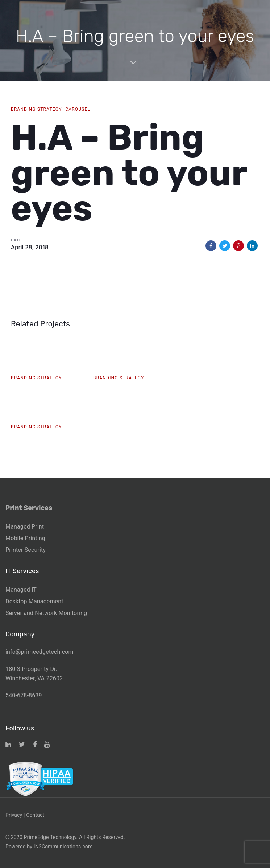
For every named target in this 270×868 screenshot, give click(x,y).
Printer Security (26, 550)
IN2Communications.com (63, 847)
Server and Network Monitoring (46, 613)
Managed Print (25, 527)
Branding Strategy (36, 109)
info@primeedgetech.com (40, 652)
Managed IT (21, 590)
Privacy (14, 815)
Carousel (78, 109)
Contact (35, 815)
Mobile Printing (25, 538)
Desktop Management (34, 601)
